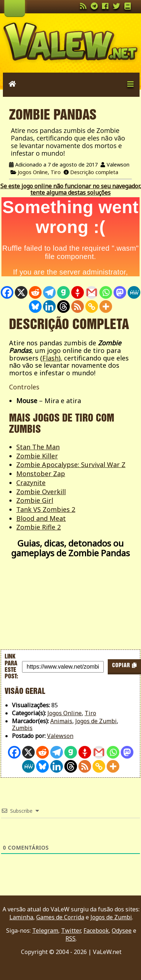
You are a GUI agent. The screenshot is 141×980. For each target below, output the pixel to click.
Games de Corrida (60, 917)
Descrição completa (94, 172)
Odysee (122, 931)
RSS (70, 938)
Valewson (60, 736)
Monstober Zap (41, 474)
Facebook (96, 931)
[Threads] (63, 306)
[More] (106, 306)
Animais (61, 721)
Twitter (71, 931)
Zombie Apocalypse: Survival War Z (71, 465)
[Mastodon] (120, 292)
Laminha (21, 917)
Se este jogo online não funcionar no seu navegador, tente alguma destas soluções (71, 189)
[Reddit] (35, 292)
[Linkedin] (49, 306)
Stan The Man (38, 447)
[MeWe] (134, 292)
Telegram (45, 931)
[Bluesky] (35, 306)
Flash (50, 358)
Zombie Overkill (41, 492)
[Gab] (63, 292)
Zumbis (22, 728)
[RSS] (78, 306)
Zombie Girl (35, 500)
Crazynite (31, 483)
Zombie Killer (37, 456)
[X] (21, 292)
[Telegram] (49, 292)
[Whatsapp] (106, 292)
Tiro (56, 172)
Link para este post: (11, 667)
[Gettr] (78, 292)
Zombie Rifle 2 (39, 527)
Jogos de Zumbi (96, 721)
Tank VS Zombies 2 (46, 509)
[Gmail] (92, 292)
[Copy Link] (92, 306)
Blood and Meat (41, 518)
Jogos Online (33, 172)
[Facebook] (7, 292)
